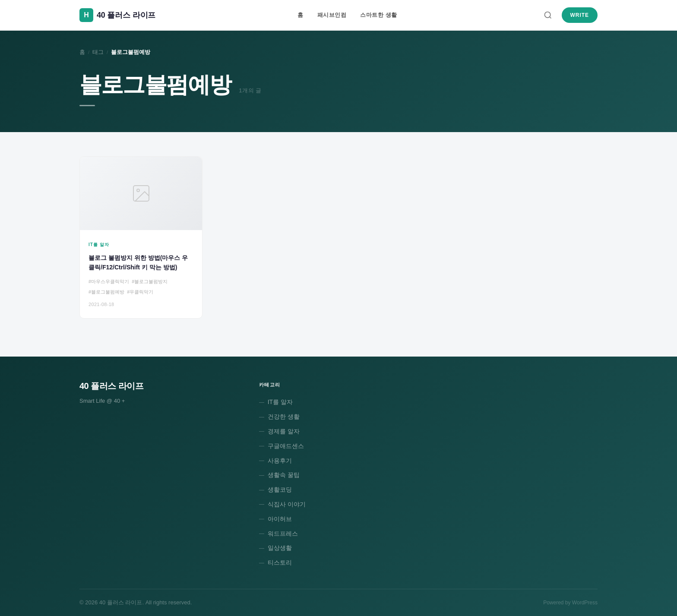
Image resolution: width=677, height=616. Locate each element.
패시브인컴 (332, 15)
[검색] (548, 15)
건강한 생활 (284, 417)
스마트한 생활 (378, 15)
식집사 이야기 (287, 504)
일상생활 (280, 548)
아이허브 (280, 519)
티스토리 (280, 562)
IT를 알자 (280, 402)
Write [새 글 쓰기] (580, 15)
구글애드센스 (286, 446)
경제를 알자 (284, 431)
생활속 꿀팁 (284, 475)
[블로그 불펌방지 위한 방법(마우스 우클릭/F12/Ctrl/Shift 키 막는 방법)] (141, 237)
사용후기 (280, 461)
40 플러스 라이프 (111, 386)
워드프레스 (283, 534)
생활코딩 (280, 490)
